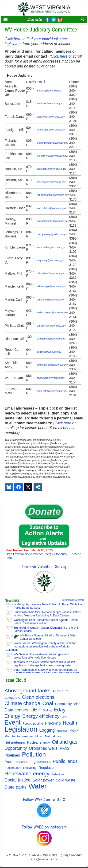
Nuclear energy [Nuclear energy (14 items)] (39, 742)
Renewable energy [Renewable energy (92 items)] (27, 773)
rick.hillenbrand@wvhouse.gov (53, 195)
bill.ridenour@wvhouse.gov (51, 339)
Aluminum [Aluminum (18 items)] (61, 691)
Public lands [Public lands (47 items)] (65, 761)
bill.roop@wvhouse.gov (49, 352)
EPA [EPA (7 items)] (64, 717)
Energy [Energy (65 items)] (12, 716)
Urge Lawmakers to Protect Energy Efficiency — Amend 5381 (43, 554)
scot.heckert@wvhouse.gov (51, 182)
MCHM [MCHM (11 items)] (74, 731)
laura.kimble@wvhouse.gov (51, 247)
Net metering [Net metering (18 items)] (15, 742)
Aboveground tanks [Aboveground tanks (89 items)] (27, 690)
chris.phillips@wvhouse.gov (51, 326)
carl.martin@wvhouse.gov (50, 300)
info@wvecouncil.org (45, 859)
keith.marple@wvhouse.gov (51, 286)
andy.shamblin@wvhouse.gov (52, 365)
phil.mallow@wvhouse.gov (51, 274)
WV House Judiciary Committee (41, 30)
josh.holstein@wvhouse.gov (51, 208)
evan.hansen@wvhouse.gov (52, 169)
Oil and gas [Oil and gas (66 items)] (65, 742)
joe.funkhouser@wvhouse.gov (53, 156)
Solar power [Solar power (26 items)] (43, 780)
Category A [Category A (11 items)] (12, 698)
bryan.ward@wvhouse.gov (51, 378)
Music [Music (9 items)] (39, 736)
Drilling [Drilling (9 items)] (47, 710)
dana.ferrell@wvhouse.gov (51, 117)
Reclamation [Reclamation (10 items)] (13, 768)
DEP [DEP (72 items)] (36, 710)
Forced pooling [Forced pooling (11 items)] (33, 724)
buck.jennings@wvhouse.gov (52, 234)
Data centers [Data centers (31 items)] (16, 710)
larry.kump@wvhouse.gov (50, 260)
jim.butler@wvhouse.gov (50, 104)
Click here (59, 56)
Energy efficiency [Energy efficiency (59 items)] (41, 716)
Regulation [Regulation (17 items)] (47, 767)
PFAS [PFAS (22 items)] (65, 748)
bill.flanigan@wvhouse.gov (51, 130)
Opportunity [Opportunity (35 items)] (16, 748)
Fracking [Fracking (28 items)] (53, 723)
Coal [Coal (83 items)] (48, 703)
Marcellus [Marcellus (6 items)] (62, 731)
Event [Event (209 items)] (13, 722)
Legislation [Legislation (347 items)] (21, 729)
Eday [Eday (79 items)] (60, 710)
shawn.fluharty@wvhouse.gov (52, 143)
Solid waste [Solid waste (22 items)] (66, 780)
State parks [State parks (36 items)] (15, 787)
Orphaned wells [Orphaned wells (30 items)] (43, 748)
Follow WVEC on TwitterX (44, 799)
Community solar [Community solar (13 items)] (67, 704)
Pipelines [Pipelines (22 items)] (12, 755)
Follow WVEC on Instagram (44, 827)
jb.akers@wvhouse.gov (49, 91)
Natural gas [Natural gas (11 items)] (53, 736)
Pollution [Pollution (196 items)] (34, 754)
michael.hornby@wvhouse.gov (53, 221)
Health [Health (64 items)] (70, 723)
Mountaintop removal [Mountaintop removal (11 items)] (19, 736)
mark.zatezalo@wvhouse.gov (52, 391)
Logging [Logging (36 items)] (47, 730)
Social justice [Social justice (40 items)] (17, 780)
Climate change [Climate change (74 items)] (22, 703)
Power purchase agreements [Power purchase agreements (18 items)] (28, 762)
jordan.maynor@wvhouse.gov (52, 313)
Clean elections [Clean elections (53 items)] (38, 697)
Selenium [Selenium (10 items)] (58, 774)
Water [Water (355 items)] (38, 786)
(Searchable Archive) (73, 600)
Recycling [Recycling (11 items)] (30, 768)
